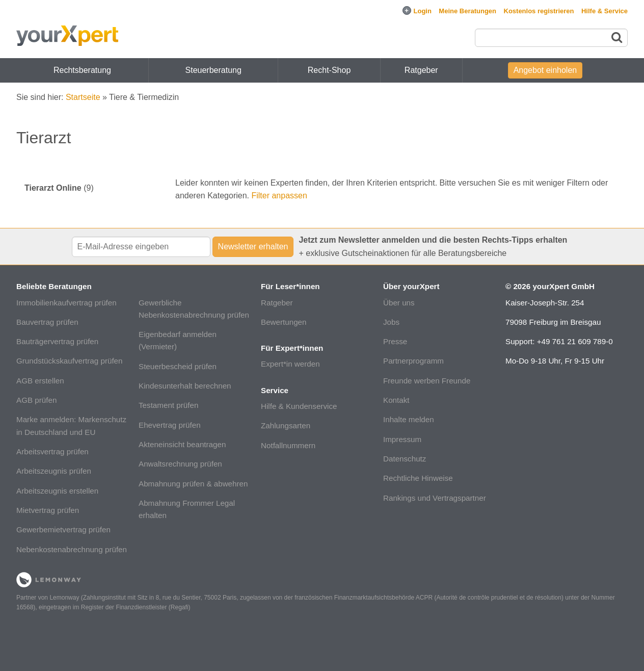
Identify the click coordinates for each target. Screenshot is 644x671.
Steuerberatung (213, 70)
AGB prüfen (36, 400)
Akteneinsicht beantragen (182, 444)
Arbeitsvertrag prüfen (52, 451)
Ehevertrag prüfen (170, 425)
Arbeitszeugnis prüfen (54, 471)
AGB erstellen (40, 381)
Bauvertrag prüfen (47, 322)
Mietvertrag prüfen (48, 510)
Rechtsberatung (82, 70)
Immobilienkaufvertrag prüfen (66, 303)
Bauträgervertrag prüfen (57, 341)
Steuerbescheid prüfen (178, 366)
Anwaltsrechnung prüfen (180, 464)
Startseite (83, 97)
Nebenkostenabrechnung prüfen (72, 549)
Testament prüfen (168, 405)
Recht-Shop (329, 70)
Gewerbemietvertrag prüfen (63, 530)
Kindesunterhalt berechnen (185, 386)
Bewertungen (284, 322)
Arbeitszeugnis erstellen (57, 491)
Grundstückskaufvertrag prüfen (70, 361)
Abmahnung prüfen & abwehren (193, 484)
